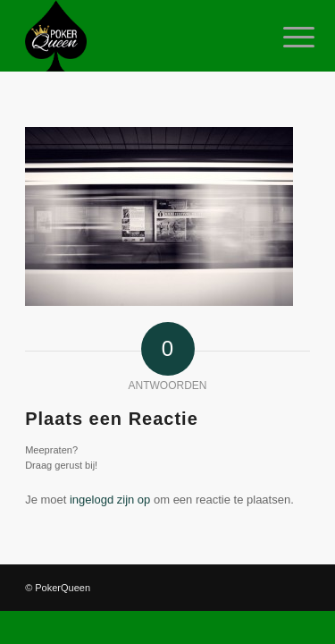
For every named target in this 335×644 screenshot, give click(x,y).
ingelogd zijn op (110, 500)
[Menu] (285, 38)
